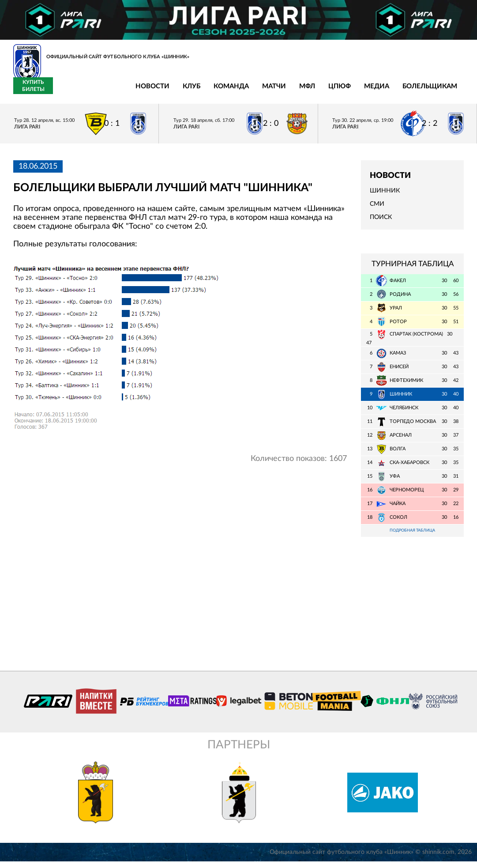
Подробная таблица (413, 536)
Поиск (381, 223)
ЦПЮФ (251, 92)
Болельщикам (342, 92)
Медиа (288, 92)
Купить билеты (444, 91)
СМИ (377, 209)
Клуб (103, 92)
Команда (143, 92)
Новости (64, 92)
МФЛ (219, 92)
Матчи (186, 92)
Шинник (385, 196)
